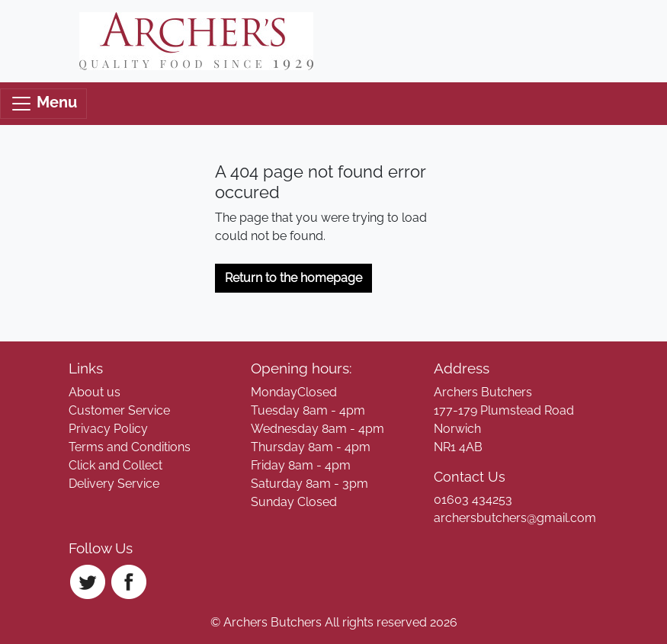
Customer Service (119, 410)
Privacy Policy (108, 429)
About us (95, 392)
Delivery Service (114, 484)
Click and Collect (115, 465)
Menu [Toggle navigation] (43, 104)
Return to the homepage (293, 278)
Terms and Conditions (130, 447)
